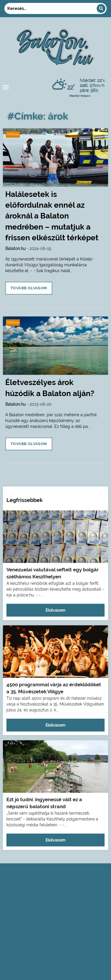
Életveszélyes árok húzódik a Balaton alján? (50, 388)
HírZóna (13, 134)
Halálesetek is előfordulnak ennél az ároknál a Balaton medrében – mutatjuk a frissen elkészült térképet (52, 216)
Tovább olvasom (29, 288)
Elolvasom (56, 610)
